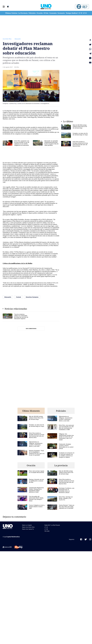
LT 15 (85, 13)
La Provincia (23, 13)
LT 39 (80, 13)
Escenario (61, 13)
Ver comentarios (31, 329)
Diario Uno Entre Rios (28, 527)
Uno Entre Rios (7, 39)
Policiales (32, 13)
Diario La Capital (27, 525)
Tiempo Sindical (72, 13)
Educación (18, 39)
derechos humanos (53, 172)
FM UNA (47, 531)
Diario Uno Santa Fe (28, 529)
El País (46, 13)
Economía (53, 13)
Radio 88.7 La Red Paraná (52, 525)
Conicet (19, 171)
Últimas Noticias (11, 13)
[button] (4, 7)
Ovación (40, 13)
